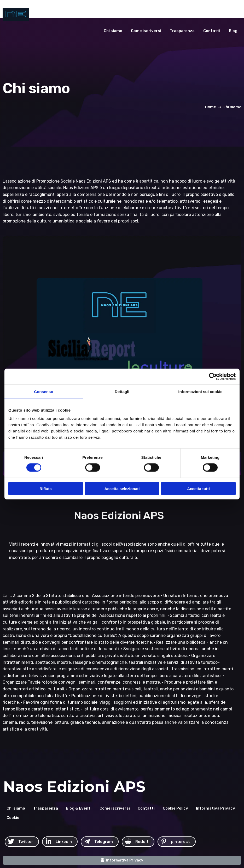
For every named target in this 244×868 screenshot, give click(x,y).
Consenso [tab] (43, 392)
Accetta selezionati (122, 488)
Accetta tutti (198, 488)
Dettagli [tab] (122, 392)
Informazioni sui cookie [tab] (201, 392)
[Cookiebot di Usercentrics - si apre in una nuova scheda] (213, 377)
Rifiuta (46, 488)
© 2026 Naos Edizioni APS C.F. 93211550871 (168, 824)
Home (211, 104)
